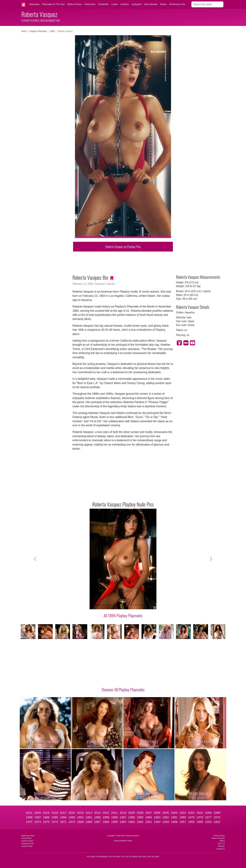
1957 (183, 822)
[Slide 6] (126, 605)
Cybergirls (136, 4)
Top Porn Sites (115, 857)
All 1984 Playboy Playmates (123, 615)
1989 (106, 817)
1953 (217, 822)
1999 (217, 813)
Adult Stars (90, 4)
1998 (29, 817)
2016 (72, 813)
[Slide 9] (143, 605)
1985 (140, 817)
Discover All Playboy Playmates (123, 689)
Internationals (151, 4)
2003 (183, 813)
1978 (200, 817)
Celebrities (103, 4)
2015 (80, 813)
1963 (132, 822)
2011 (114, 813)
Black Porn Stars (28, 836)
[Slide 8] (137, 605)
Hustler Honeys (27, 841)
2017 (63, 813)
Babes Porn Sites (139, 857)
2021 (29, 813)
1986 (132, 817)
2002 (191, 813)
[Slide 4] (115, 605)
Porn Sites (91, 857)
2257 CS (221, 843)
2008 (140, 813)
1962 (140, 822)
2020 (38, 813)
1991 (89, 817)
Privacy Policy (219, 836)
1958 (174, 822)
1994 (63, 817)
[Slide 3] (109, 605)
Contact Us (220, 849)
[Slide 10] (148, 605)
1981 (174, 817)
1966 (106, 822)
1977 (208, 817)
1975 (29, 822)
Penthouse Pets (177, 4)
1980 (183, 817)
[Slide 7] (131, 605)
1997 (38, 817)
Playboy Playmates (38, 31)
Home (24, 31)
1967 (97, 822)
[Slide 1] (98, 605)
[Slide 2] (103, 605)
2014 (89, 813)
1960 (157, 822)
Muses (163, 4)
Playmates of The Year (53, 4)
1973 (46, 822)
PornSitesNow (102, 857)
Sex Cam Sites (153, 857)
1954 (208, 822)
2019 (46, 813)
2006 (157, 813)
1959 (166, 822)
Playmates (34, 4)
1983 (157, 817)
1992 (80, 817)
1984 (52, 31)
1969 (80, 822)
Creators (124, 4)
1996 (46, 817)
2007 (149, 813)
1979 (191, 817)
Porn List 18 (126, 857)
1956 (191, 822)
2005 (166, 813)
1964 (123, 822)
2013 (97, 813)
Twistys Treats (27, 846)
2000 (208, 813)
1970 (72, 822)
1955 (200, 822)
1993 (72, 817)
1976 (217, 817)
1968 (89, 822)
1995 (55, 817)
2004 (174, 813)
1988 (114, 817)
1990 (97, 817)
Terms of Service (218, 838)
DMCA (222, 841)
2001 (200, 813)
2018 (55, 813)
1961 (149, 822)
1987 (123, 817)
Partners (221, 846)
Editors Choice (75, 4)
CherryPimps (26, 838)
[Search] (207, 4)
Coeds (115, 4)
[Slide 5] (120, 605)
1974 (38, 822)
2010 (123, 813)
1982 (166, 817)
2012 (106, 813)
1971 (63, 822)
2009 (132, 813)
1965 (114, 822)
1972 (55, 822)
